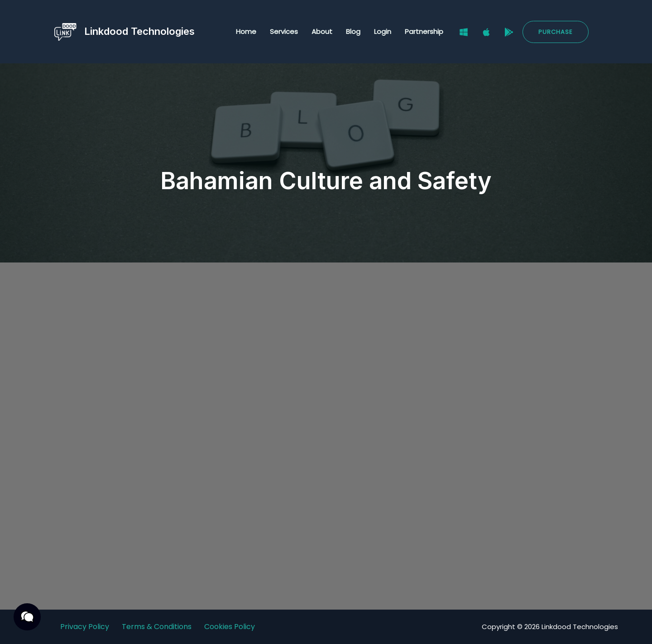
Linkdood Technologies (139, 31)
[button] (556, 32)
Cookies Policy (230, 627)
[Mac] (486, 32)
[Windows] (464, 32)
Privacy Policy (85, 627)
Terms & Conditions (157, 627)
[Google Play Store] (509, 32)
